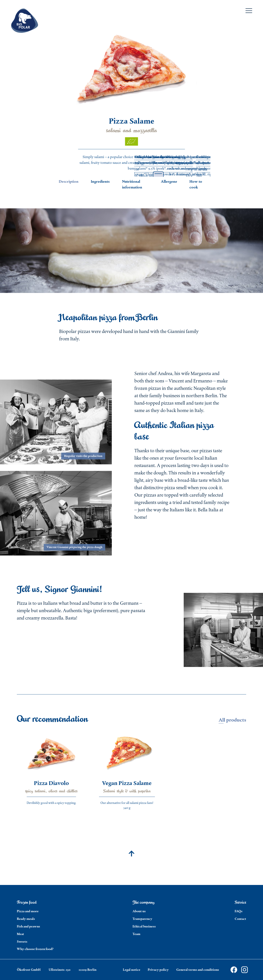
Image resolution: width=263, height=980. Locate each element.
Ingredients (100, 181)
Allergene (169, 181)
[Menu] (249, 11)
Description (69, 181)
